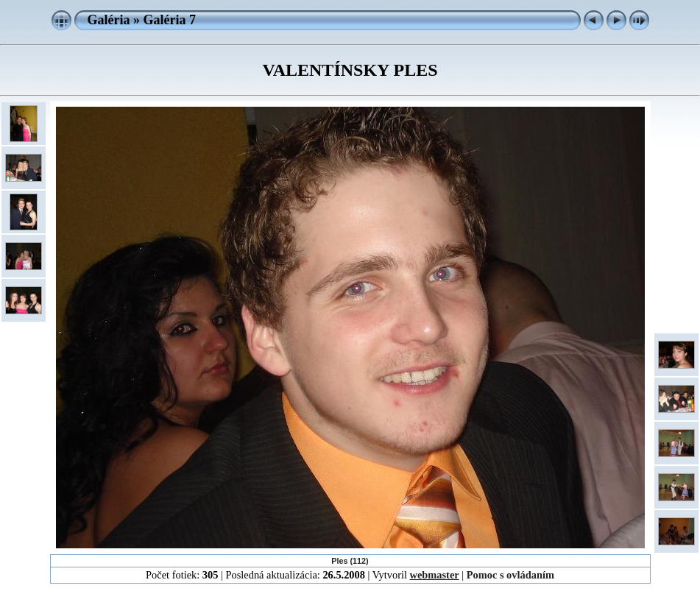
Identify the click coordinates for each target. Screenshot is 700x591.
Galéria (109, 20)
